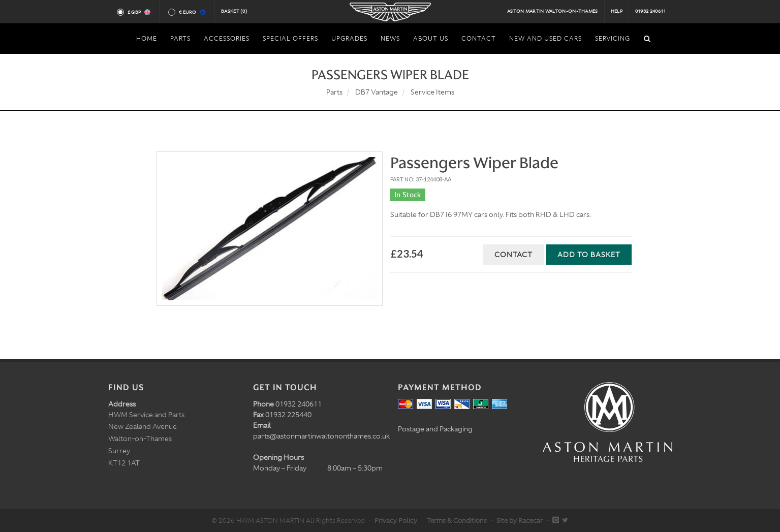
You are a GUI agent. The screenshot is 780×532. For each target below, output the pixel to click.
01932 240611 (651, 11)
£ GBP (138, 12)
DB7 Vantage (377, 92)
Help (617, 11)
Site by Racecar (520, 521)
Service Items (432, 92)
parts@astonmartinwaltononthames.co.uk (321, 436)
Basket (234, 11)
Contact (513, 255)
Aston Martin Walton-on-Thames (553, 11)
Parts (334, 92)
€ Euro (192, 12)
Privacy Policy (396, 521)
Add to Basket (589, 255)
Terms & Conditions (457, 521)
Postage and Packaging (435, 429)
